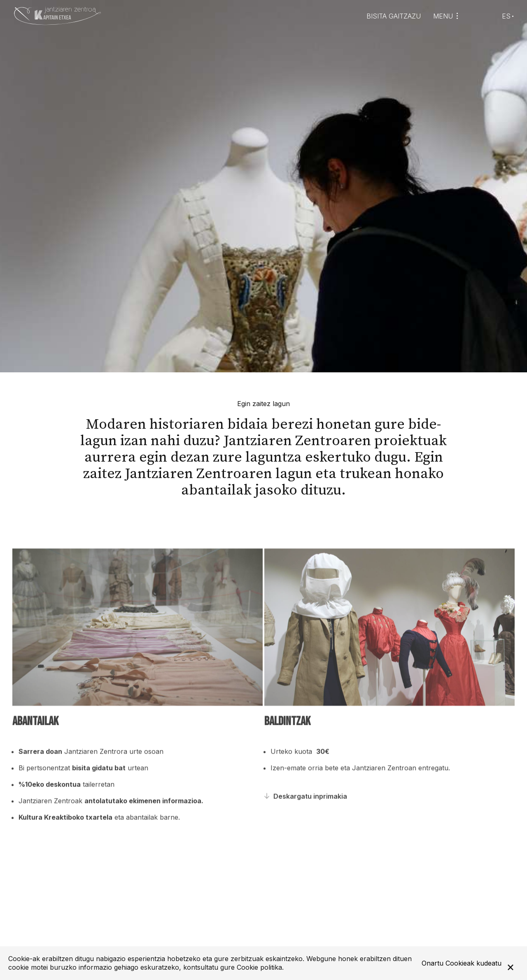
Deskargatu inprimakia (310, 812)
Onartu (433, 963)
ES (506, 16)
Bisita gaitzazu (394, 16)
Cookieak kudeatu (473, 963)
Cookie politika (259, 967)
